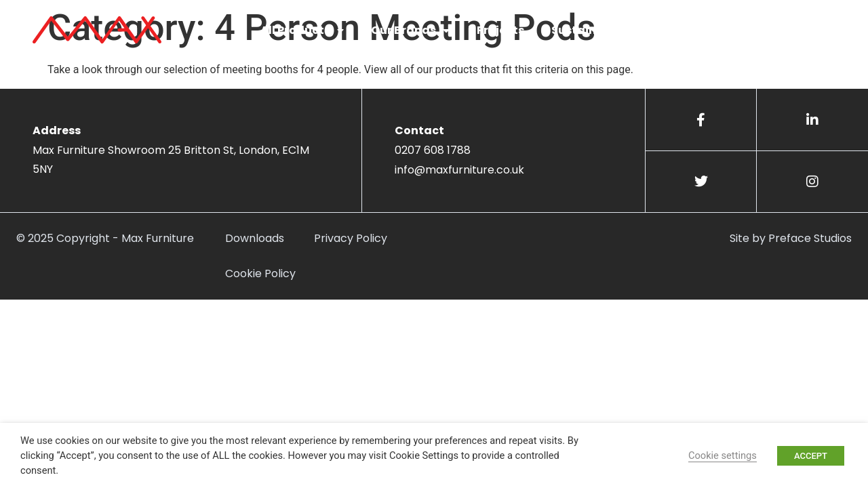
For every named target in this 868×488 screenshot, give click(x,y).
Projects (500, 30)
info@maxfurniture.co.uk (459, 170)
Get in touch (780, 30)
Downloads (255, 238)
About (686, 30)
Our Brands (410, 30)
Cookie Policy (260, 273)
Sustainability (593, 30)
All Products (302, 30)
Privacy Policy (351, 238)
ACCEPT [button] (811, 456)
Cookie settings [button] (723, 455)
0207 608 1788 (433, 150)
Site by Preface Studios (791, 238)
